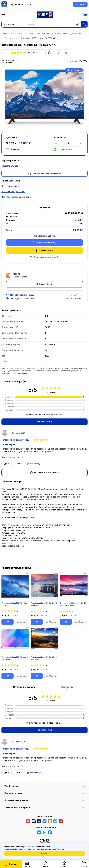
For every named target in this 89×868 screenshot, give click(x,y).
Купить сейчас (44, 250)
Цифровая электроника (39, 34)
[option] (45, 96)
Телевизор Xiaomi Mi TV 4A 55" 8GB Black (44, 658)
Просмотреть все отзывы (44, 472)
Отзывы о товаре (26, 687)
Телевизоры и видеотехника (68, 34)
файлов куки (59, 849)
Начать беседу (45, 284)
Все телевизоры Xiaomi (13, 191)
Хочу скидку (74, 70)
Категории (18, 34)
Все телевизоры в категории (16, 197)
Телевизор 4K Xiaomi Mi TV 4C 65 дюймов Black (73, 604)
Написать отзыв (44, 422)
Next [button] (81, 96)
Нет (19, 464)
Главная (5, 34)
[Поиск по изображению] (78, 24)
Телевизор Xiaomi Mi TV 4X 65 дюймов (44, 604)
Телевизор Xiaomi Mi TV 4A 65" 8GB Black (15, 658)
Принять (45, 854)
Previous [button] (8, 96)
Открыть (80, 4)
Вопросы (69, 687)
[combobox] (14, 24)
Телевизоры (11, 38)
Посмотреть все (10, 166)
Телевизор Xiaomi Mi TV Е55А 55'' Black (14, 604)
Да (7, 464)
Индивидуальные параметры (44, 173)
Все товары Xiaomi (11, 186)
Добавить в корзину (45, 243)
